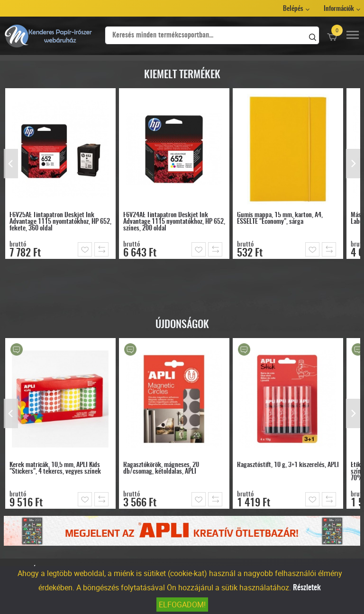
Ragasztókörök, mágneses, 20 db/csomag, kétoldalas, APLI (161, 468)
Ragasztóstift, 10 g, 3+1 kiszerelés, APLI (288, 465)
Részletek (307, 588)
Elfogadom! (182, 605)
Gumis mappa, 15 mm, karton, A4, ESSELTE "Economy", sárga (280, 219)
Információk (339, 9)
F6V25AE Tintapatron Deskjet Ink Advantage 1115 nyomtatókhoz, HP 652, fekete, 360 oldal (60, 222)
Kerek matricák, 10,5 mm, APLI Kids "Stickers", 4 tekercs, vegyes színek (55, 468)
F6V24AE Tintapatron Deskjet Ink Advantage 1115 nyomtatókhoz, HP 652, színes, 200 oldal (174, 222)
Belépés (293, 9)
